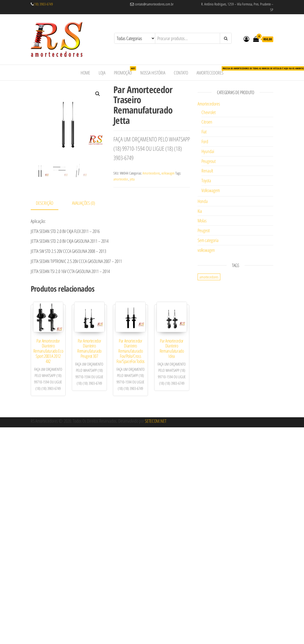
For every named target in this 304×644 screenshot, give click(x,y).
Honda (203, 201)
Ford (205, 141)
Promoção (125, 71)
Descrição (45, 203)
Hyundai (208, 151)
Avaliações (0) (84, 203)
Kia (200, 211)
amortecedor (121, 179)
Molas (202, 221)
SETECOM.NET (156, 421)
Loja (102, 73)
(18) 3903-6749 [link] (43, 4)
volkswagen (168, 173)
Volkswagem (211, 190)
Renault (207, 171)
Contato (181, 73)
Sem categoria (208, 240)
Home (85, 73)
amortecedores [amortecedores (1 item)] (209, 277)
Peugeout (209, 161)
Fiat (204, 132)
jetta (132, 179)
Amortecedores (212, 71)
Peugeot (204, 230)
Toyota (206, 180)
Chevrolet (209, 112)
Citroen (207, 122)
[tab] (48, 203)
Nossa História (153, 73)
